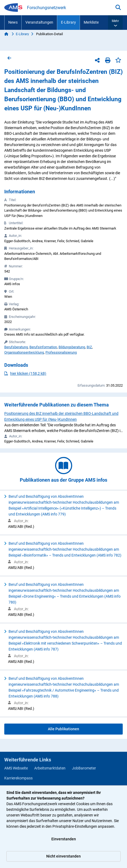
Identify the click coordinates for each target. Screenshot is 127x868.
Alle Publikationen (63, 729)
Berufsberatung (16, 347)
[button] (115, 23)
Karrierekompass (18, 778)
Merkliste (91, 22)
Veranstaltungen (39, 22)
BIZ (89, 347)
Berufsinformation (43, 347)
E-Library (68, 22)
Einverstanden (64, 839)
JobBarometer (84, 768)
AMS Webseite (16, 768)
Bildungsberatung (72, 347)
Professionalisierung (61, 352)
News (13, 22)
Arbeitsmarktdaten (50, 768)
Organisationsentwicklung (24, 352)
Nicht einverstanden (63, 856)
